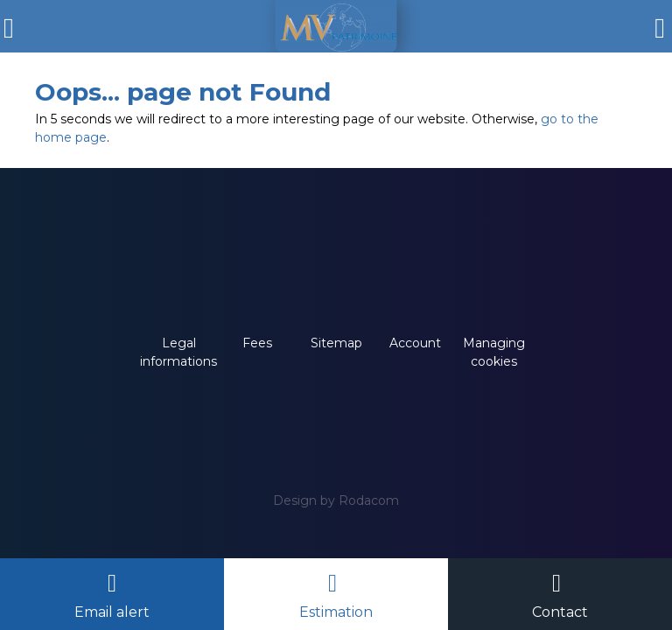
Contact (560, 612)
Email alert (112, 612)
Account (415, 343)
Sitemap (336, 343)
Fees (257, 343)
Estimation (336, 612)
